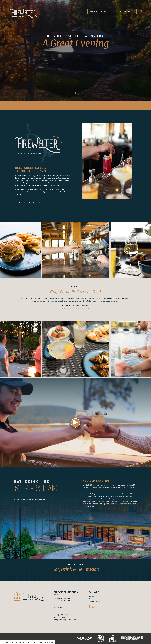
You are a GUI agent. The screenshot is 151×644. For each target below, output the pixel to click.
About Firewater (94, 602)
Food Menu (92, 596)
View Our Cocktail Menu (30, 499)
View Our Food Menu (28, 202)
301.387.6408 (76, 565)
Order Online (99, 11)
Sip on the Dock (124, 11)
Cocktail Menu (94, 599)
